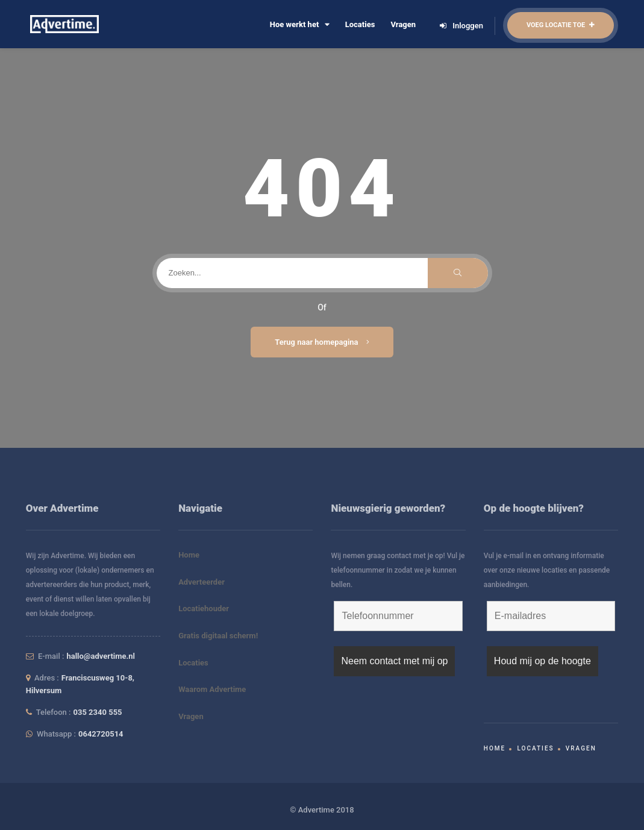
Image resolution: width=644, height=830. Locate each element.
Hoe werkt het (300, 24)
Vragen (403, 24)
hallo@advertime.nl (101, 656)
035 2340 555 (98, 712)
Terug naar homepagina (322, 342)
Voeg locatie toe (561, 25)
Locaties (360, 24)
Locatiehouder (204, 608)
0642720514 (101, 734)
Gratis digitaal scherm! (218, 636)
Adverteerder (202, 582)
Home (189, 555)
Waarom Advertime (212, 689)
